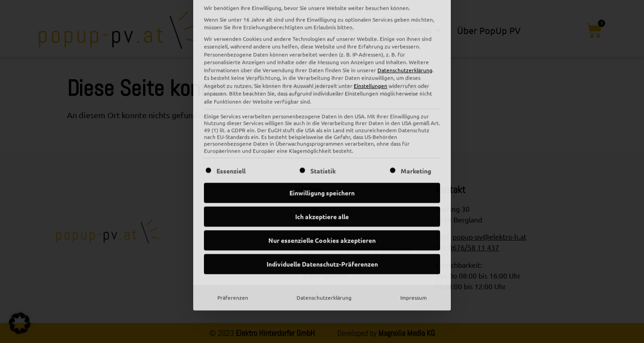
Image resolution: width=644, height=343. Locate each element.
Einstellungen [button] (371, 8)
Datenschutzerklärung (324, 220)
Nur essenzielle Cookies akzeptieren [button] (322, 163)
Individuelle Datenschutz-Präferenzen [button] (322, 187)
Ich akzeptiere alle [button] (322, 139)
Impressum (413, 220)
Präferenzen (233, 220)
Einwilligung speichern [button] (322, 116)
